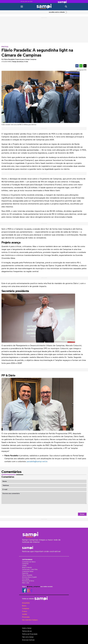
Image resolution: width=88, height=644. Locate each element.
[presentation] (73, 508)
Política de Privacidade (30, 634)
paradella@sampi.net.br (37, 461)
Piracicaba (26, 617)
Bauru (24, 606)
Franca (25, 611)
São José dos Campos (30, 620)
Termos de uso (27, 631)
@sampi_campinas (33, 586)
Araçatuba (26, 603)
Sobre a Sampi (27, 628)
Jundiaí (25, 614)
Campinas (26, 608)
